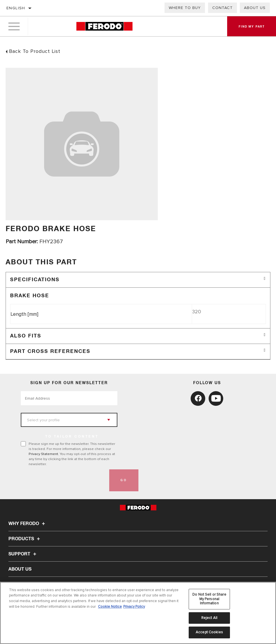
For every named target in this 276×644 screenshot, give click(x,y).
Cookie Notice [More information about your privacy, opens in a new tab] (110, 607)
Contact (223, 8)
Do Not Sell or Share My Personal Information (209, 599)
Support (23, 554)
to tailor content (72, 437)
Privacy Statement (43, 454)
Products (25, 539)
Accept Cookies (209, 632)
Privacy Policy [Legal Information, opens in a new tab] (134, 607)
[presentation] (63, 480)
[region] (138, 613)
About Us (20, 569)
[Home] (104, 27)
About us (255, 8)
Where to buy (185, 8)
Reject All (209, 618)
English (16, 8)
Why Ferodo (28, 524)
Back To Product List (35, 51)
